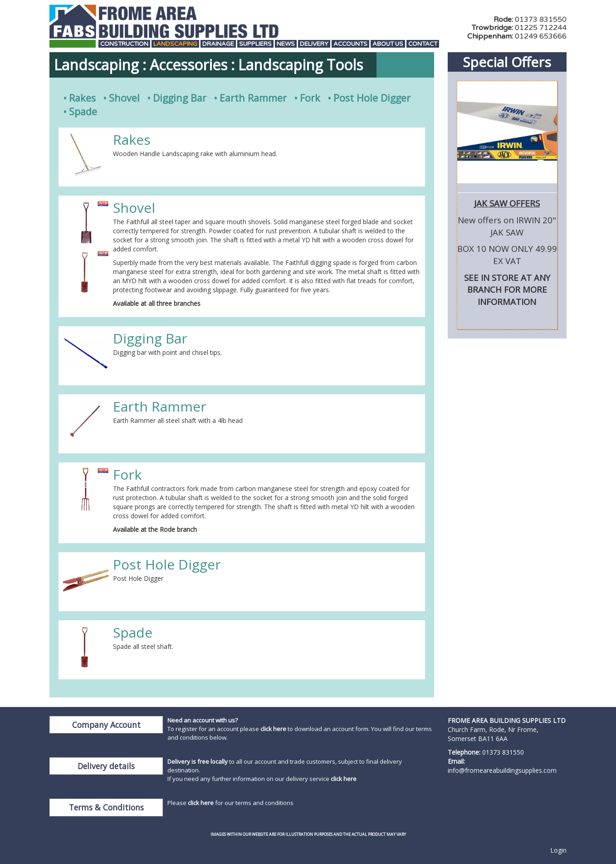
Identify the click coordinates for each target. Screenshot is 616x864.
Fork (310, 98)
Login (558, 850)
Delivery (314, 44)
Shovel (124, 98)
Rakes (82, 98)
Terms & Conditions (106, 807)
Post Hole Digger (372, 98)
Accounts (350, 44)
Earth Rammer (253, 98)
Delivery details (106, 766)
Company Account (106, 725)
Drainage (218, 44)
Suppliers (255, 44)
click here (273, 729)
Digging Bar (180, 98)
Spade (83, 111)
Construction (124, 44)
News (286, 44)
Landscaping (175, 44)
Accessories (188, 65)
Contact (423, 44)
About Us (388, 44)
